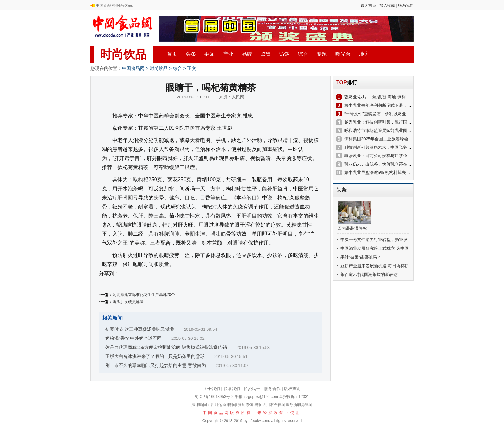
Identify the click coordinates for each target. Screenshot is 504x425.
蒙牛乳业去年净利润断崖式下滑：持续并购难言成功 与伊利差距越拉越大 (412, 105)
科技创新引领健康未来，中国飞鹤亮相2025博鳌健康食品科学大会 (406, 147)
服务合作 (272, 389)
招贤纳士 (252, 389)
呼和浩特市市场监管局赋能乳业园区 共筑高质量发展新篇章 (399, 131)
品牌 (247, 54)
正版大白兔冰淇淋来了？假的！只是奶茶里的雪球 (155, 356)
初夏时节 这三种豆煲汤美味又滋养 (140, 329)
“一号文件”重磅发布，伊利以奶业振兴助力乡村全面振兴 (396, 114)
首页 (172, 54)
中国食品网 (133, 68)
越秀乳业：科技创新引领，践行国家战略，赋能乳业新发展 (399, 122)
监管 (266, 54)
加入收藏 (387, 5)
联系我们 (406, 5)
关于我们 (212, 389)
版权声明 (292, 389)
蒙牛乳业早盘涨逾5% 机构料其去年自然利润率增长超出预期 (400, 172)
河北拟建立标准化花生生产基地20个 (144, 295)
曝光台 (343, 54)
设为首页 (368, 5)
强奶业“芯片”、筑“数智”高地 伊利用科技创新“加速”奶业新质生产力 (406, 97)
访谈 (284, 54)
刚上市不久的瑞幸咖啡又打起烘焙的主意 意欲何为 (156, 365)
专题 (322, 54)
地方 (364, 54)
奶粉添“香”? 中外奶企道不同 (133, 338)
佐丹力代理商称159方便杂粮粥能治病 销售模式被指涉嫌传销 (166, 347)
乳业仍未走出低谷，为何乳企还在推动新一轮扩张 (390, 164)
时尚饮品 (123, 54)
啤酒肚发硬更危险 (128, 302)
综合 (303, 54)
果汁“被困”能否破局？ (361, 257)
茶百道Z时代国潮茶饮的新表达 (369, 274)
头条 (191, 54)
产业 (228, 54)
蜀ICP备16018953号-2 (214, 397)
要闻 (209, 54)
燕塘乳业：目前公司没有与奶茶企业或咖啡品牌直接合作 (397, 156)
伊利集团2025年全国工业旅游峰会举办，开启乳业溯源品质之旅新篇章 (410, 139)
